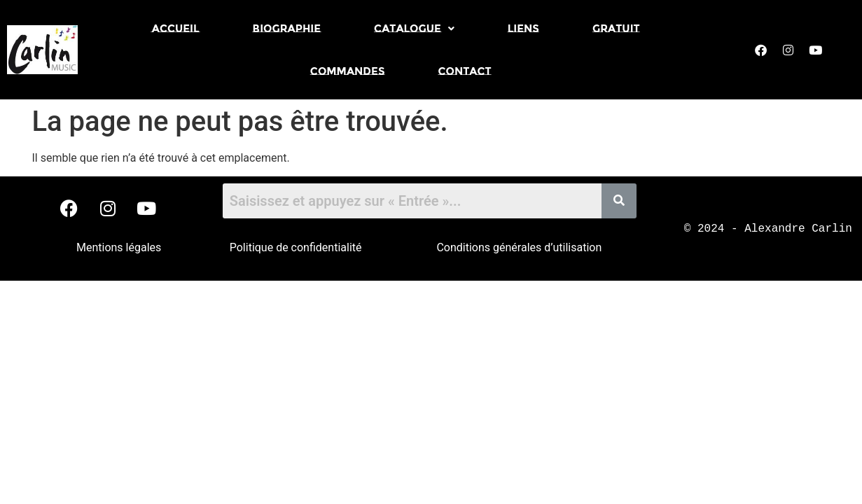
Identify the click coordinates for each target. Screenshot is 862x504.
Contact (464, 71)
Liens (523, 28)
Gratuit (616, 28)
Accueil (176, 28)
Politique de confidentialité (296, 247)
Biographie (287, 28)
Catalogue (414, 28)
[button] (414, 28)
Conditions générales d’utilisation (519, 247)
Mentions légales (119, 247)
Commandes (348, 71)
